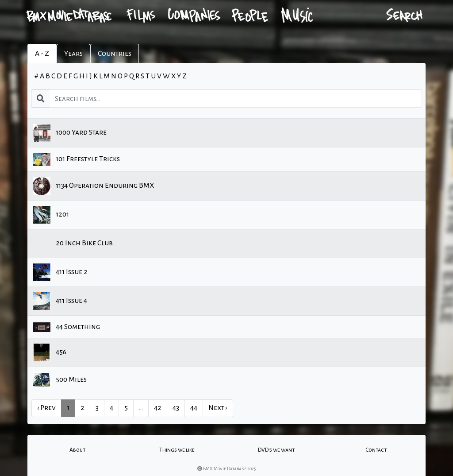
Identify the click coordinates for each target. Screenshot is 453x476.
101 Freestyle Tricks (76, 159)
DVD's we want (276, 450)
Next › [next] (218, 408)
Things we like (177, 450)
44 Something (66, 327)
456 (50, 352)
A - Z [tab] (42, 54)
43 (176, 408)
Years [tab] (73, 54)
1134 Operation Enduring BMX (93, 186)
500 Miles (60, 380)
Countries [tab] (115, 54)
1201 (51, 215)
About (77, 450)
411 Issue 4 (60, 301)
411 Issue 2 (60, 272)
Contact (376, 450)
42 (158, 408)
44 (194, 408)
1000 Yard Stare (70, 133)
